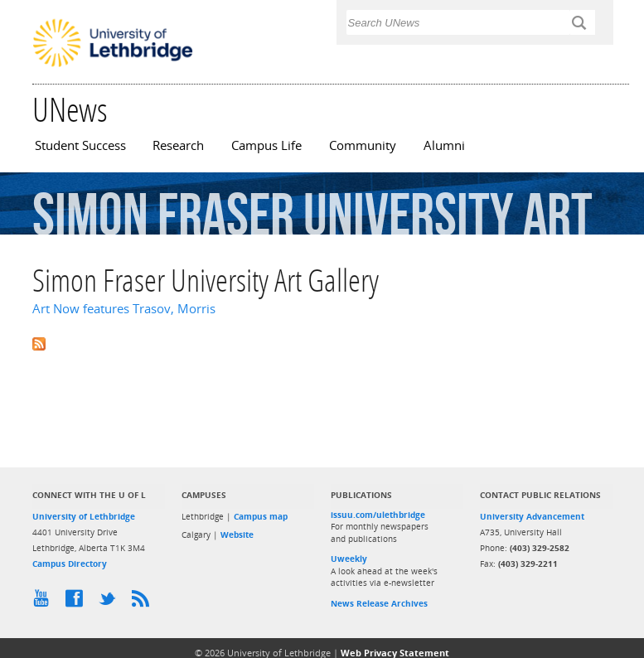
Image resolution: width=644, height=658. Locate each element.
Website (237, 535)
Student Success (80, 145)
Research (178, 145)
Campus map (261, 516)
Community (363, 145)
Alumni (444, 145)
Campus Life (266, 145)
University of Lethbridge (84, 516)
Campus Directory (70, 564)
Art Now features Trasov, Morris (124, 309)
